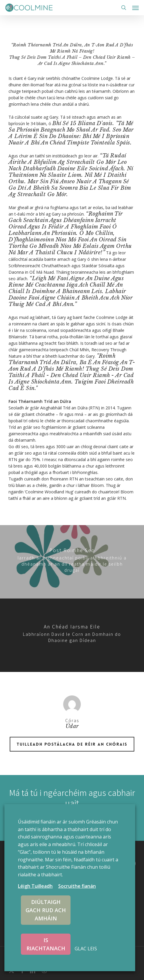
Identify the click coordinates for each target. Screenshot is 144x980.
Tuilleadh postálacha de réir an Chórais (72, 744)
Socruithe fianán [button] (77, 886)
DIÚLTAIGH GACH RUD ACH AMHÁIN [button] (46, 910)
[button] (135, 8)
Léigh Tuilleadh (35, 886)
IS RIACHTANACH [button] (46, 944)
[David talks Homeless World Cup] (72, 635)
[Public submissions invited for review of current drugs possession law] (72, 562)
